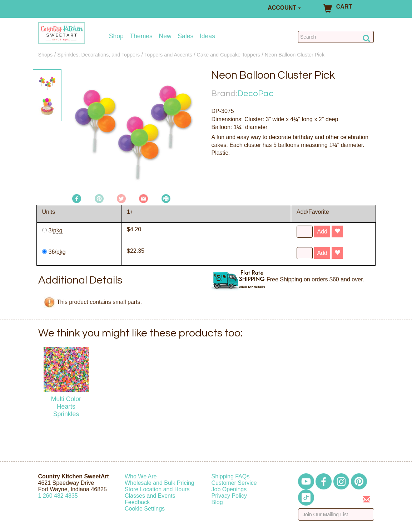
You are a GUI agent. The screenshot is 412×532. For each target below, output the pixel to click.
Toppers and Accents (168, 55)
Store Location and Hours (157, 489)
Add (322, 231)
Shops (46, 55)
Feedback (137, 502)
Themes (141, 36)
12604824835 (58, 496)
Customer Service (234, 483)
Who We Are (141, 476)
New (165, 36)
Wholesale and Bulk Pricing (160, 483)
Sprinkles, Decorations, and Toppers (98, 55)
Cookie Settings (145, 509)
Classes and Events (150, 496)
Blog (217, 502)
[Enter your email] (336, 514)
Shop (116, 36)
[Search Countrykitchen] (336, 37)
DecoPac (255, 93)
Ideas (207, 36)
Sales (185, 36)
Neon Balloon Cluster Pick (295, 55)
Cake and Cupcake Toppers (229, 55)
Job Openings (229, 489)
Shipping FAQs (231, 476)
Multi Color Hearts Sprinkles (66, 407)
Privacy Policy (229, 496)
